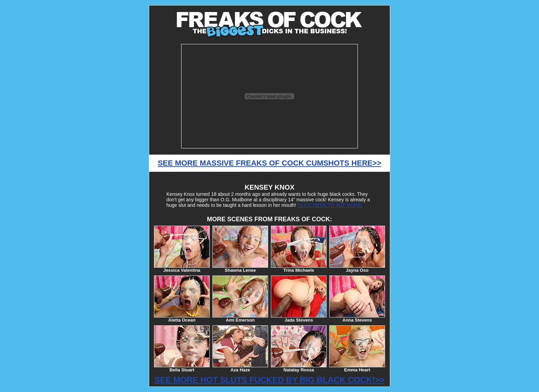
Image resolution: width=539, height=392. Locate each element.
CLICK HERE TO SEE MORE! (330, 205)
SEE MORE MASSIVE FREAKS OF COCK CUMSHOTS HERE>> (269, 163)
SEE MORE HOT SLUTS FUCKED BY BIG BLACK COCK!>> (270, 380)
